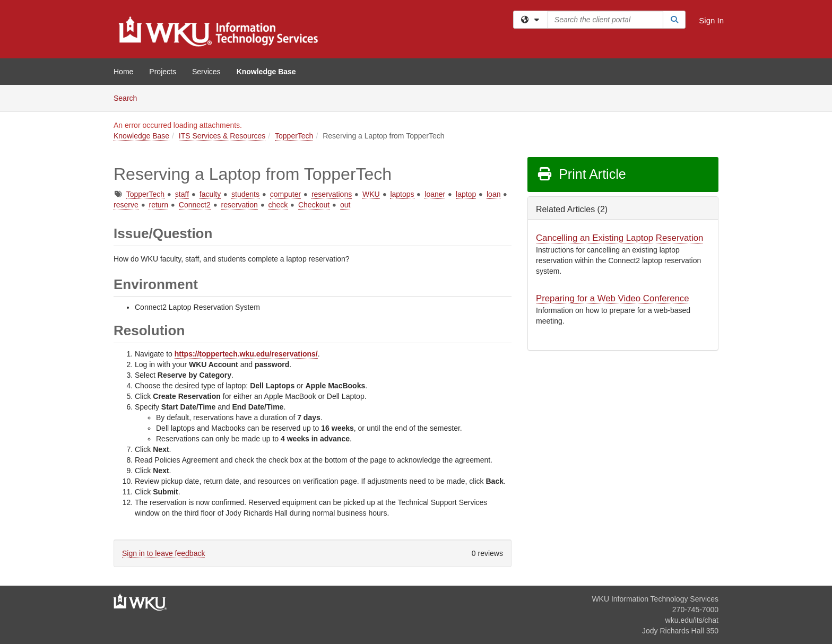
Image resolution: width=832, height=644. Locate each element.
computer (285, 194)
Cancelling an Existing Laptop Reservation (619, 238)
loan (493, 194)
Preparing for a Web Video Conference (613, 298)
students (245, 194)
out (345, 205)
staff (182, 194)
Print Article (581, 174)
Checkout (314, 205)
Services (206, 72)
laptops (402, 194)
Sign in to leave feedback (163, 553)
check (278, 205)
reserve (126, 205)
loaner (435, 194)
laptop (466, 194)
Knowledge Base (266, 72)
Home (123, 72)
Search (129, 97)
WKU (371, 194)
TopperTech (294, 136)
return (158, 205)
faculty (210, 194)
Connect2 (195, 205)
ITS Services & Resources (222, 136)
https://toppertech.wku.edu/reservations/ (246, 354)
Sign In (711, 20)
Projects (163, 72)
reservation (240, 205)
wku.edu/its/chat (692, 620)
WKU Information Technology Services (655, 599)
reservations (332, 194)
